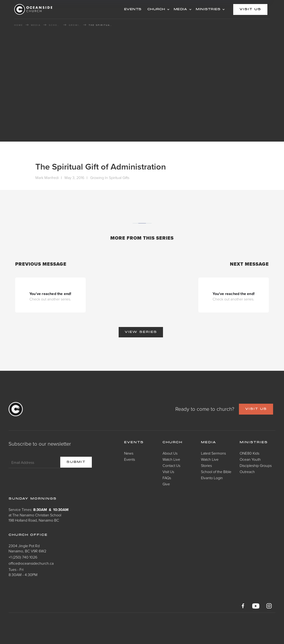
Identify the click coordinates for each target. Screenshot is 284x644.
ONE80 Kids (249, 453)
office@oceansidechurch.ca (31, 563)
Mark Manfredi (47, 178)
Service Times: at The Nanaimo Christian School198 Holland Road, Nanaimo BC (39, 515)
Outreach (247, 472)
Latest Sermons (213, 453)
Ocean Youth (250, 459)
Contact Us (171, 465)
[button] (158, 9)
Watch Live (171, 459)
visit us (250, 9)
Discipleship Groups (256, 465)
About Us (170, 453)
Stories (206, 465)
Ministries (254, 443)
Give (166, 484)
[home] (52, 9)
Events (130, 459)
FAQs (167, 478)
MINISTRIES (208, 9)
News (129, 453)
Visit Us (168, 472)
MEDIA (181, 9)
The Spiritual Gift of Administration (101, 25)
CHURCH (156, 9)
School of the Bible (55, 25)
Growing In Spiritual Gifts (75, 25)
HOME (19, 25)
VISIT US (256, 409)
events (133, 9)
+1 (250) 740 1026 (23, 557)
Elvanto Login (212, 478)
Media (209, 443)
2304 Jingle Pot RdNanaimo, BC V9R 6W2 (27, 548)
